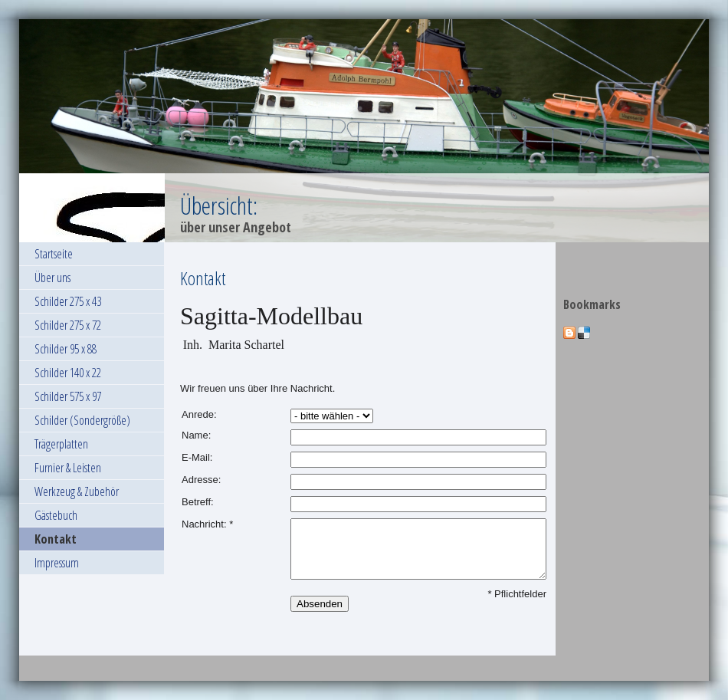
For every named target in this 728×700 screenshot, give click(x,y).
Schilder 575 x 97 (68, 396)
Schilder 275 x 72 (68, 325)
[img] (364, 131)
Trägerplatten (61, 444)
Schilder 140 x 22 (68, 373)
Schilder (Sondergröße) (82, 420)
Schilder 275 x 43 (68, 301)
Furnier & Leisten (68, 468)
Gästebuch (56, 515)
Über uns (52, 278)
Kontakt (56, 539)
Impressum (57, 563)
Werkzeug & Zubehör (77, 491)
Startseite (54, 254)
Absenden (320, 604)
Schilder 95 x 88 (66, 349)
